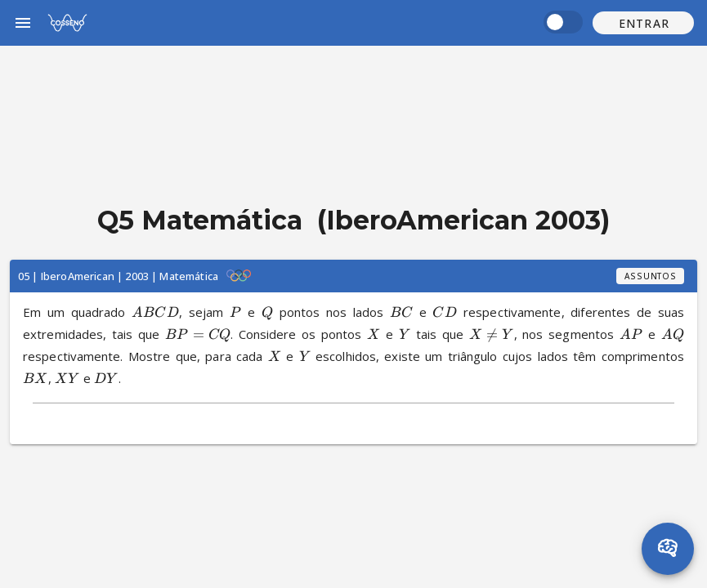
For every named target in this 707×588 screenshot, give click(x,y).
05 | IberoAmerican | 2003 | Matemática (118, 276)
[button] (643, 23)
